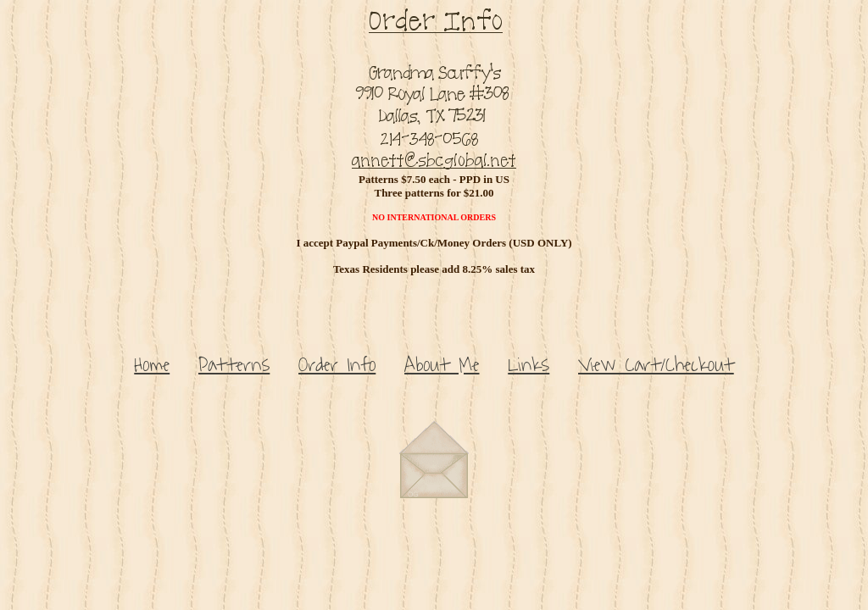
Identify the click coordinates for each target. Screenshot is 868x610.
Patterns (234, 365)
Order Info (337, 365)
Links (529, 365)
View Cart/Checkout (656, 365)
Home (152, 365)
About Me (442, 365)
